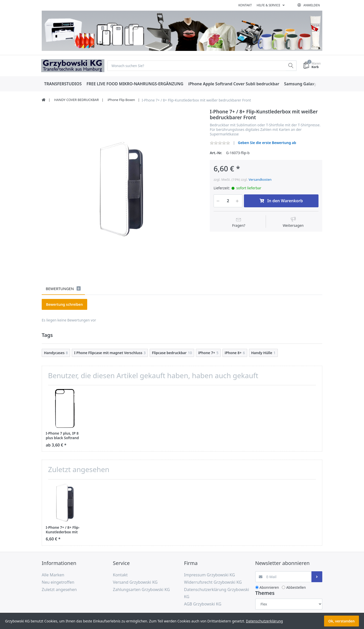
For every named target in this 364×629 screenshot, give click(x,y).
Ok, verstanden (342, 621)
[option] (122, 189)
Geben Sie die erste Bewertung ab (267, 143)
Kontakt (245, 5)
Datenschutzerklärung (264, 621)
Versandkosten (260, 179)
